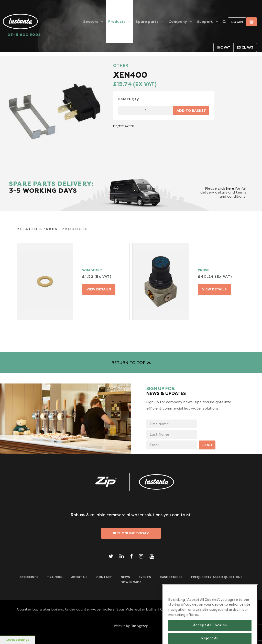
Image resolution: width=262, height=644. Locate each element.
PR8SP (204, 270)
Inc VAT (223, 47)
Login (237, 22)
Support (205, 21)
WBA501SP (92, 270)
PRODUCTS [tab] (75, 229)
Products (117, 21)
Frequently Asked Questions (217, 577)
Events (145, 577)
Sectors (91, 21)
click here (226, 188)
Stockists (29, 577)
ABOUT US (79, 577)
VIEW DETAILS (99, 289)
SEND (207, 445)
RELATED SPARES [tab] (37, 229)
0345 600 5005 (24, 35)
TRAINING (55, 577)
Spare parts (147, 21)
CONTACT (104, 577)
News (125, 577)
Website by (131, 626)
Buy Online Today (131, 533)
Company (178, 21)
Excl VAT (245, 47)
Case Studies (171, 577)
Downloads (131, 582)
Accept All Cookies (210, 631)
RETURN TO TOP (131, 363)
